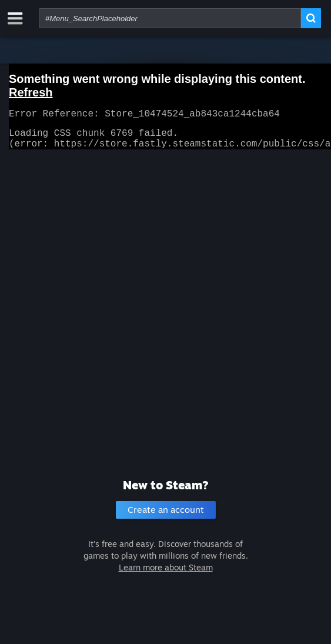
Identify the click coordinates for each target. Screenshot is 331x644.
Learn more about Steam (166, 567)
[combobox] (170, 18)
